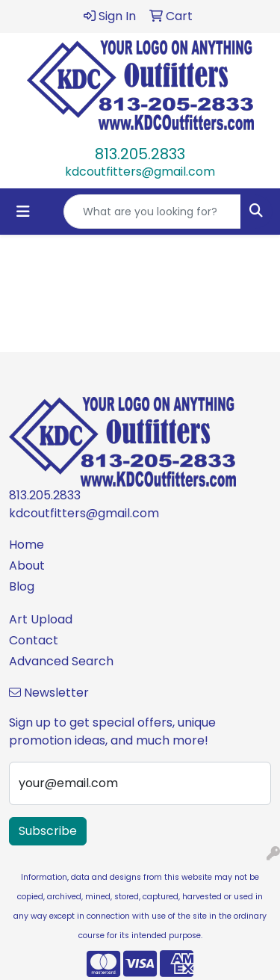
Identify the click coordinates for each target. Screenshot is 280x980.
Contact (34, 640)
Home (27, 545)
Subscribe (48, 831)
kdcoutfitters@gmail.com (140, 172)
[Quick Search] (152, 212)
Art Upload (41, 619)
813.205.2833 (140, 154)
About (27, 565)
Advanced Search (61, 661)
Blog (22, 586)
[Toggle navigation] (23, 212)
